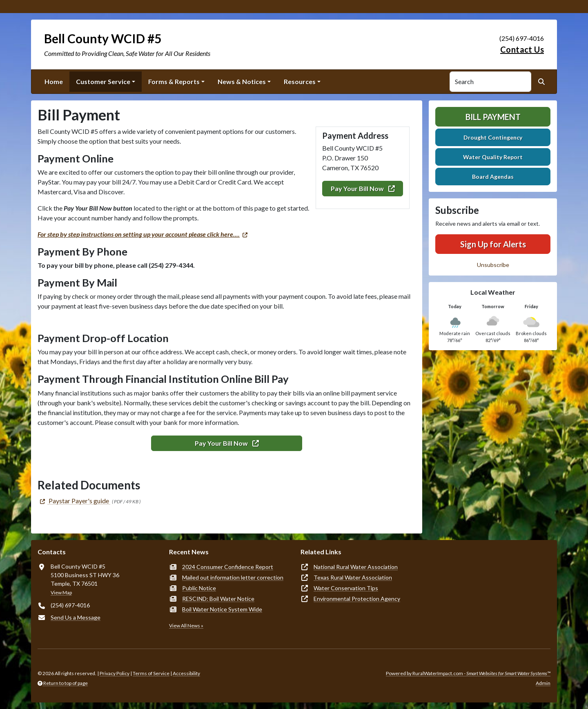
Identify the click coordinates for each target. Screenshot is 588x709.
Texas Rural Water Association (353, 577)
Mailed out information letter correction (233, 577)
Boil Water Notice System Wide (222, 609)
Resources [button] (300, 81)
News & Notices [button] (242, 81)
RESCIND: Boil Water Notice (218, 599)
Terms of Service (151, 673)
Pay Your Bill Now (363, 188)
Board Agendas (493, 177)
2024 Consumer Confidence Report (228, 567)
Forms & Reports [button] (174, 81)
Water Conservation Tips (346, 588)
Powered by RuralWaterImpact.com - (468, 673)
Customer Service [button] (103, 81)
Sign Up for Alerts (493, 244)
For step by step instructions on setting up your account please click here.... (139, 234)
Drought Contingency (493, 137)
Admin (543, 683)
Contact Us (522, 49)
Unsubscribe (493, 265)
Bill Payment (493, 117)
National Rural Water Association (356, 567)
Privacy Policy (115, 673)
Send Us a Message (76, 617)
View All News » (186, 626)
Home (54, 81)
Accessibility (186, 673)
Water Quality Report (493, 157)
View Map (61, 592)
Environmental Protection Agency (357, 599)
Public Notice (199, 588)
